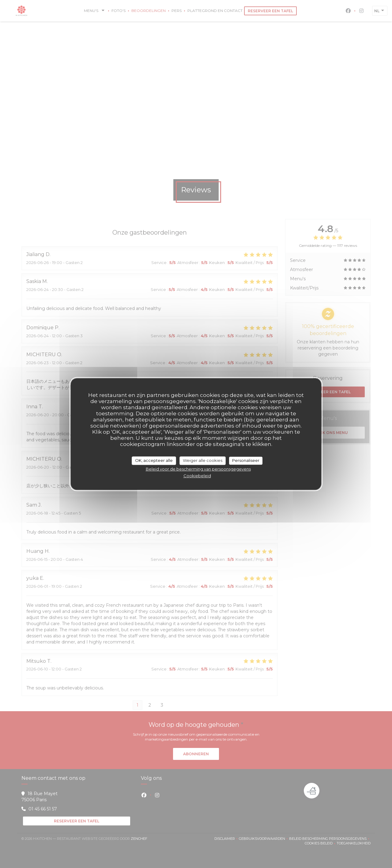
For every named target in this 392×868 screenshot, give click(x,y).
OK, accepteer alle (154, 460)
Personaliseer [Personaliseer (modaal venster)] (246, 460)
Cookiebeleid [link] (197, 476)
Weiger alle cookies (203, 460)
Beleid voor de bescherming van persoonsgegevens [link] (198, 469)
